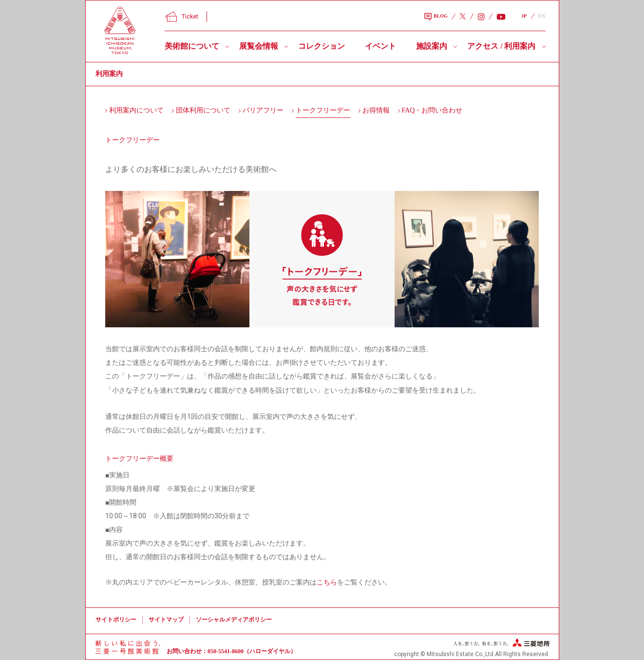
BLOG (436, 17)
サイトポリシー (116, 620)
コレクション (322, 46)
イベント (380, 46)
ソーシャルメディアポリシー (234, 620)
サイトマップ (166, 620)
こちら (327, 582)
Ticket (182, 17)
